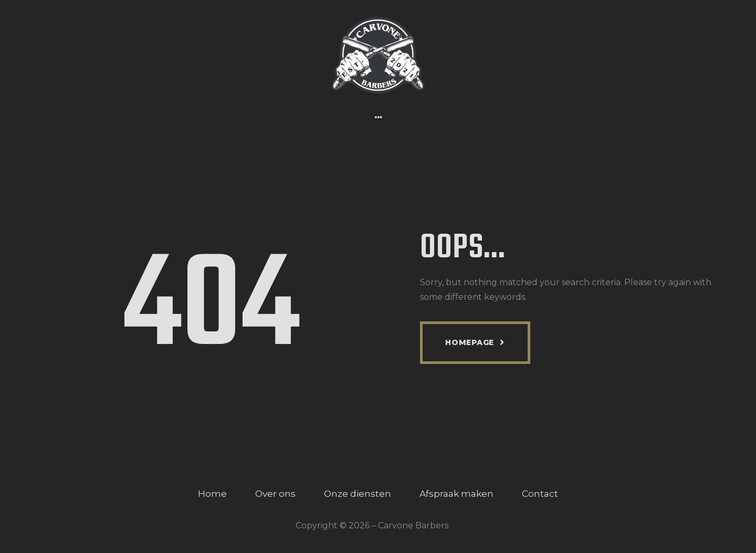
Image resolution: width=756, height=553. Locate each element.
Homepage (470, 342)
